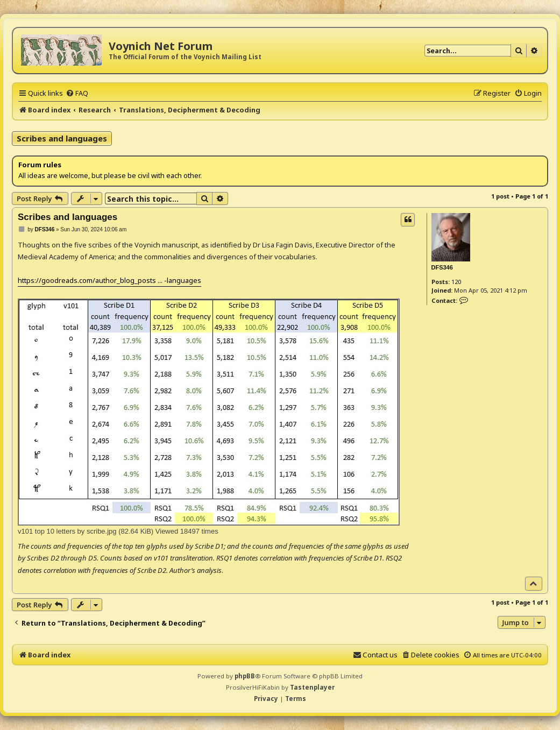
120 (456, 282)
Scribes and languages (62, 138)
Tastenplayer (312, 687)
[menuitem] (77, 93)
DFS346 (442, 267)
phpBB (245, 676)
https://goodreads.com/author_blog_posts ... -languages (109, 280)
